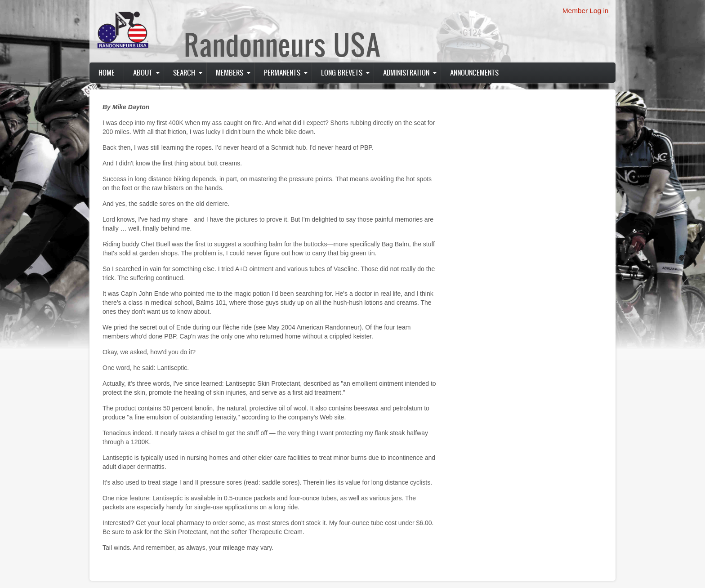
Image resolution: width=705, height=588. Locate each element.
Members (230, 72)
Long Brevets (342, 72)
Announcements (474, 72)
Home (107, 72)
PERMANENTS (282, 72)
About (143, 72)
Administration (406, 72)
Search (184, 72)
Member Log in (586, 11)
